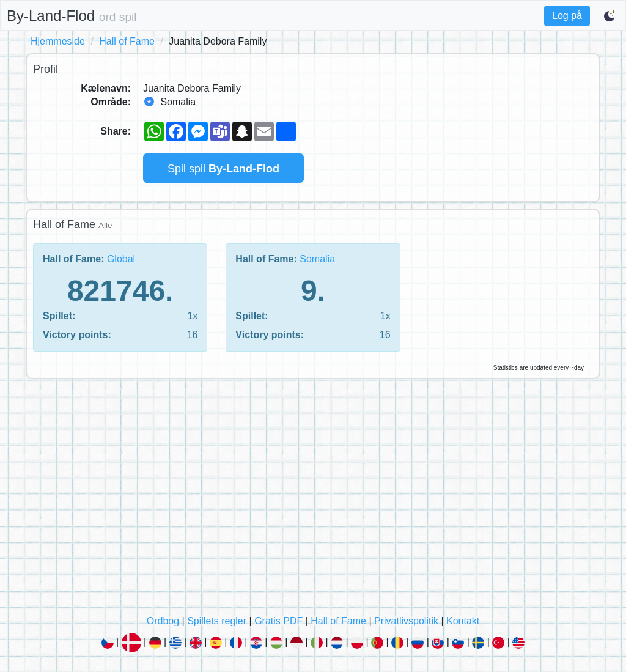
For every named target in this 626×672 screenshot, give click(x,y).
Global (121, 259)
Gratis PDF (278, 621)
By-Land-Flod (72, 16)
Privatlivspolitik (406, 621)
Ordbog (163, 621)
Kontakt (463, 621)
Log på (567, 16)
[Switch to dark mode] (610, 16)
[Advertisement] (313, 500)
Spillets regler (217, 621)
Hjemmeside (58, 41)
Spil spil (223, 169)
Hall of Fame (127, 41)
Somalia (317, 259)
